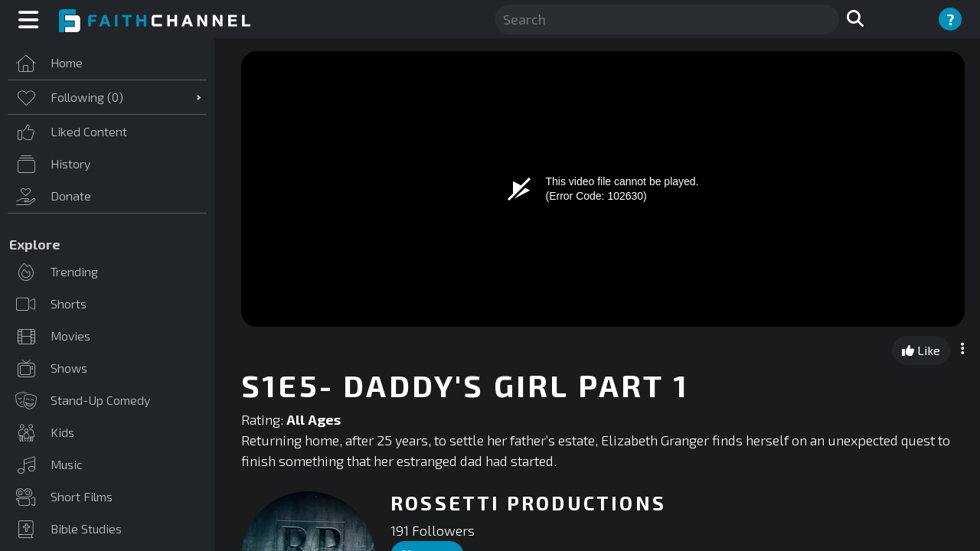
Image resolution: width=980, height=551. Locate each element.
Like (921, 350)
